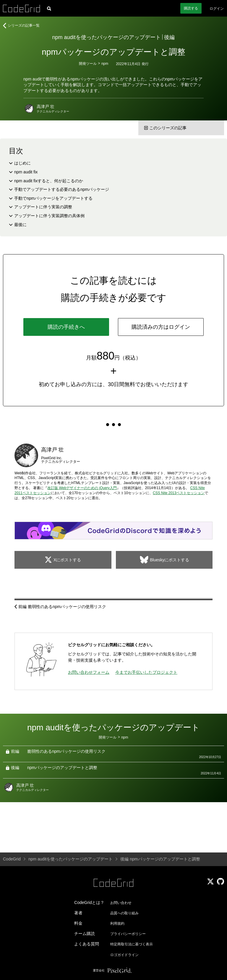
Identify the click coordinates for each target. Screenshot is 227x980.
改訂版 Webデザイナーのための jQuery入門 (82, 488)
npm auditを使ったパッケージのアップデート (107, 37)
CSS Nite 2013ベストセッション (179, 493)
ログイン (217, 9)
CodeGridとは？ (89, 902)
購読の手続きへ (66, 327)
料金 (78, 923)
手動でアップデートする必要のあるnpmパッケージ (62, 189)
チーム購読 (85, 934)
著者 (78, 913)
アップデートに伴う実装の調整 (43, 207)
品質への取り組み (124, 913)
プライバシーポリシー (128, 934)
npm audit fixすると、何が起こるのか (49, 181)
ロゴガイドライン (124, 955)
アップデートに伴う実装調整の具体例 (49, 216)
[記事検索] (49, 8)
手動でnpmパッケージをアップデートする (53, 198)
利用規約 (117, 923)
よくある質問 (87, 944)
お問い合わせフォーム (89, 672)
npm (105, 64)
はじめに (22, 163)
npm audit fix (26, 172)
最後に (20, 225)
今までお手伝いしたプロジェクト (146, 672)
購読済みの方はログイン (161, 327)
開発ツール (88, 64)
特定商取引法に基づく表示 (132, 944)
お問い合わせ (121, 903)
